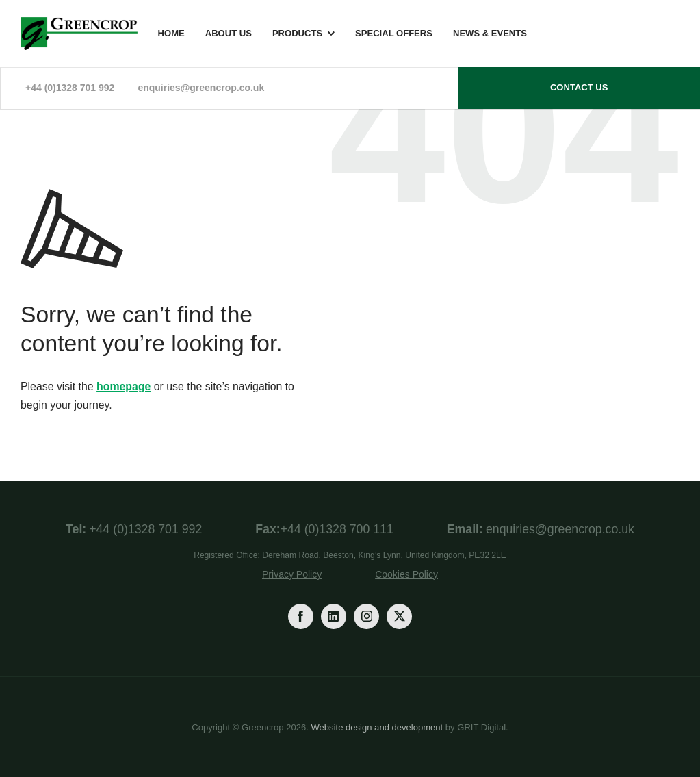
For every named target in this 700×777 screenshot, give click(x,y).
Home (171, 33)
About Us (229, 33)
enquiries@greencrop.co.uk (201, 88)
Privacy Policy (292, 574)
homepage (124, 386)
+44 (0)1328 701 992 (70, 88)
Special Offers (394, 33)
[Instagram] (366, 616)
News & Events (490, 33)
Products (297, 33)
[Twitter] (399, 616)
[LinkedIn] (334, 616)
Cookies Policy (406, 574)
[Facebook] (301, 616)
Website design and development (377, 727)
